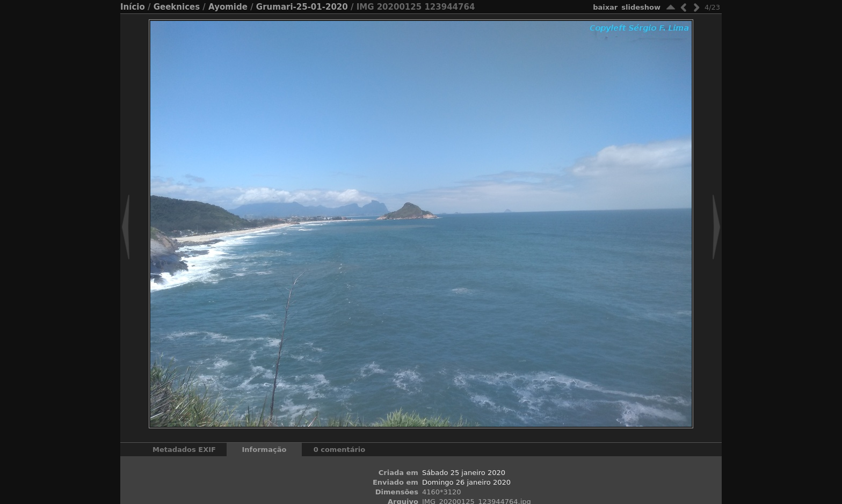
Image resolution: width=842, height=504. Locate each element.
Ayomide (228, 7)
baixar (605, 7)
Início (133, 7)
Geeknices (177, 7)
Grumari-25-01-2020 (302, 7)
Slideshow (641, 7)
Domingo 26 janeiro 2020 (466, 482)
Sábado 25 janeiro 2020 (464, 473)
